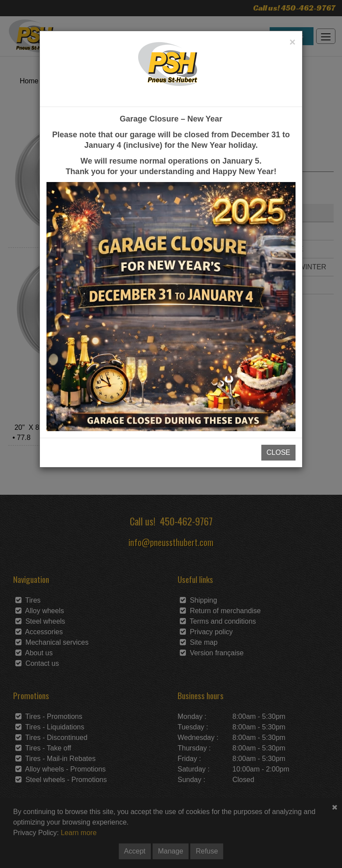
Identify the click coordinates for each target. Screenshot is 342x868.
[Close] (292, 42)
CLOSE (278, 452)
